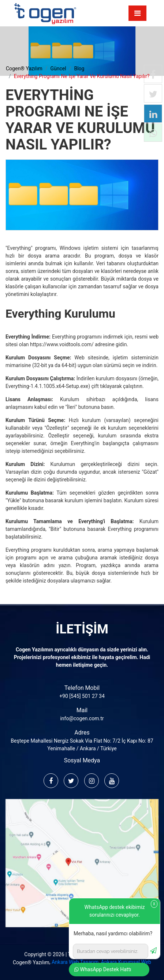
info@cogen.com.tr (82, 718)
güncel (58, 69)
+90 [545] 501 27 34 (82, 696)
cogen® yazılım (24, 69)
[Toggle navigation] (137, 13)
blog (79, 69)
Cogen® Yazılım (31, 962)
